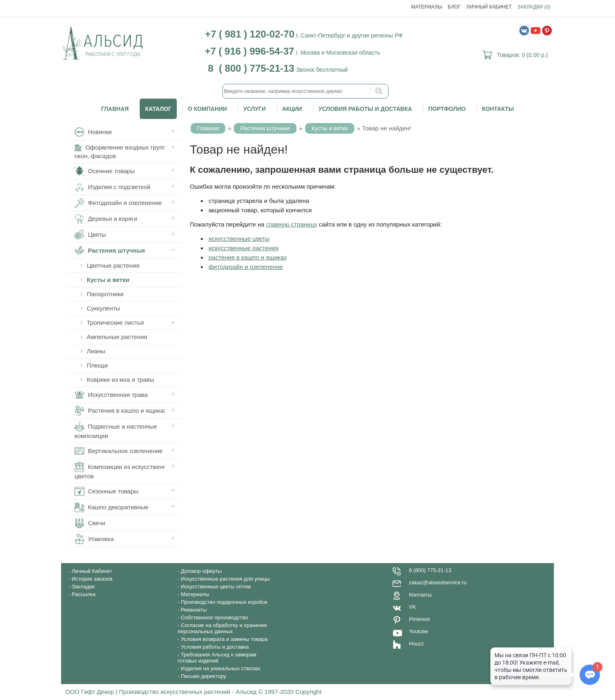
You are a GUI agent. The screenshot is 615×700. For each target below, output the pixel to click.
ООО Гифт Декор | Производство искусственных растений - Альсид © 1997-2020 (180, 692)
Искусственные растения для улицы (225, 579)
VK (412, 607)
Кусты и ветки (330, 128)
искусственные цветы (239, 239)
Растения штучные (265, 128)
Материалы (427, 7)
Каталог (158, 109)
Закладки (83, 587)
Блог (455, 7)
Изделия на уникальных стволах (221, 668)
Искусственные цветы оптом (216, 587)
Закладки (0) (534, 7)
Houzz (416, 644)
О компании (207, 109)
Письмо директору (203, 676)
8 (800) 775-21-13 (430, 570)
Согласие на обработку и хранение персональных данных (222, 628)
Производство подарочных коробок (224, 602)
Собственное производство (214, 617)
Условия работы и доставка (365, 109)
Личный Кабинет (489, 7)
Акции (292, 109)
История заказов (92, 579)
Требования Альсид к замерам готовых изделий (217, 658)
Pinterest (419, 619)
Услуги (254, 109)
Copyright (308, 692)
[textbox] (305, 91)
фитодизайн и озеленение (246, 267)
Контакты (498, 109)
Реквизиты (194, 610)
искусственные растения (244, 248)
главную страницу (291, 224)
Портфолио (447, 109)
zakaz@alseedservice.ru (438, 582)
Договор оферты (201, 571)
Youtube (418, 631)
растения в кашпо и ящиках (248, 257)
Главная (115, 109)
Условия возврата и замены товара (224, 639)
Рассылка (84, 594)
